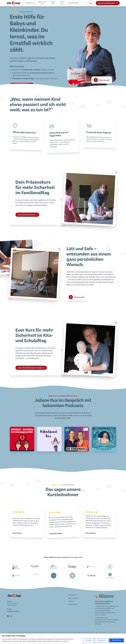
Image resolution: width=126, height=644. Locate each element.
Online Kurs (53, 3)
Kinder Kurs (62, 3)
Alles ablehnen (102, 640)
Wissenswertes (73, 3)
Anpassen (89, 640)
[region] (63, 639)
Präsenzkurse (30, 3)
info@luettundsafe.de (13, 611)
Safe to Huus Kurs (42, 3)
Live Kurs (71, 602)
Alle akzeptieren (117, 640)
